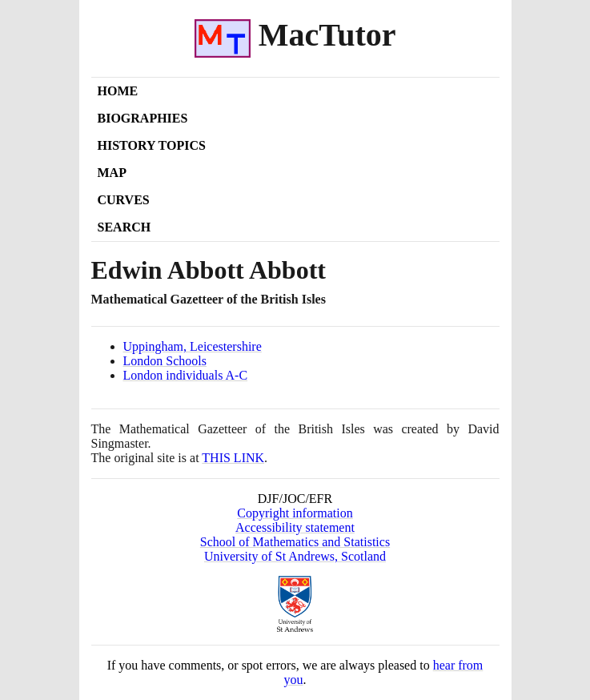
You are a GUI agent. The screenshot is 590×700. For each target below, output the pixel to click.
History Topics (152, 145)
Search (124, 227)
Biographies (143, 118)
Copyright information (295, 513)
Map (112, 173)
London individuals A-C (186, 375)
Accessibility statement (295, 527)
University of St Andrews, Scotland (295, 556)
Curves (124, 200)
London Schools (165, 361)
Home (118, 91)
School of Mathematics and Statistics (295, 542)
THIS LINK (233, 458)
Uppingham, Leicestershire (193, 346)
